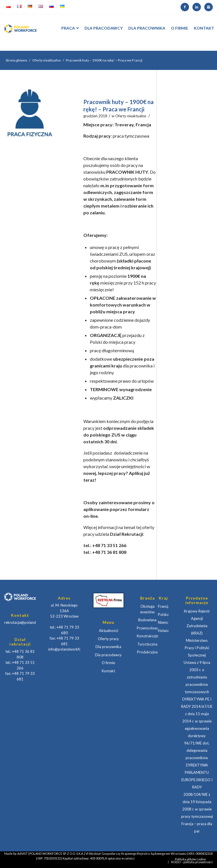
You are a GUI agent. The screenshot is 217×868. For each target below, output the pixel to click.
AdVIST (22, 853)
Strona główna (16, 60)
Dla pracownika (108, 647)
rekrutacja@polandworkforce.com (32, 622)
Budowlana (147, 620)
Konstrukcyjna (147, 636)
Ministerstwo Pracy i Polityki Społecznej (197, 648)
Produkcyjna (147, 652)
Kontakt (108, 671)
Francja (163, 606)
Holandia (163, 631)
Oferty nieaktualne (46, 60)
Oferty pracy (108, 639)
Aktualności (108, 631)
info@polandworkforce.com (71, 649)
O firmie (108, 663)
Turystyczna (147, 644)
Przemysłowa (147, 628)
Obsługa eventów (147, 609)
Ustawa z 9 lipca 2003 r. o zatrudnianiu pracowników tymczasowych (197, 677)
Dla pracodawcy (108, 655)
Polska (163, 614)
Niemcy (163, 622)
